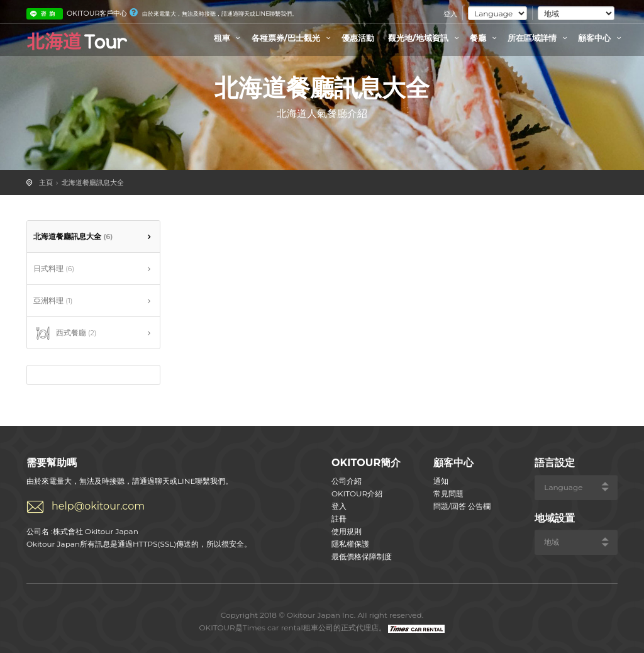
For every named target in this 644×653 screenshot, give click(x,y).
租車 (229, 38)
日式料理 (54, 268)
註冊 (339, 519)
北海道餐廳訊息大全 (93, 182)
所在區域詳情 (539, 38)
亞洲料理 (53, 300)
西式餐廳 (65, 333)
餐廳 (485, 38)
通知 (441, 481)
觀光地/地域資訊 (425, 38)
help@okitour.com (98, 506)
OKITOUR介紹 (357, 494)
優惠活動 (358, 38)
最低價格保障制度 (362, 556)
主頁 (46, 182)
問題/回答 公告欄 (462, 506)
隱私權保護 (350, 544)
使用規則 (347, 531)
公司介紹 (347, 481)
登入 (450, 14)
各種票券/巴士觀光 (293, 38)
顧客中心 (601, 38)
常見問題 (448, 494)
